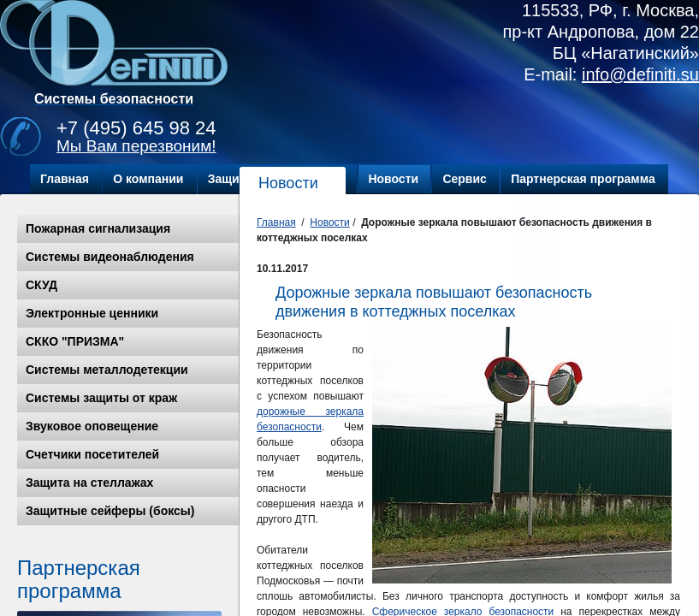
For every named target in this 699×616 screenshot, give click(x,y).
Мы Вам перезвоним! (136, 146)
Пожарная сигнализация (98, 228)
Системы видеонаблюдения (110, 257)
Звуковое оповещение (92, 426)
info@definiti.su (640, 74)
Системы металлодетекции (107, 370)
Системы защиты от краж (101, 398)
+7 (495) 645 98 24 (136, 128)
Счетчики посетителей (92, 454)
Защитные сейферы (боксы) (110, 511)
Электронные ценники (92, 313)
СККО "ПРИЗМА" (75, 341)
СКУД (41, 285)
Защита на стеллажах (89, 483)
